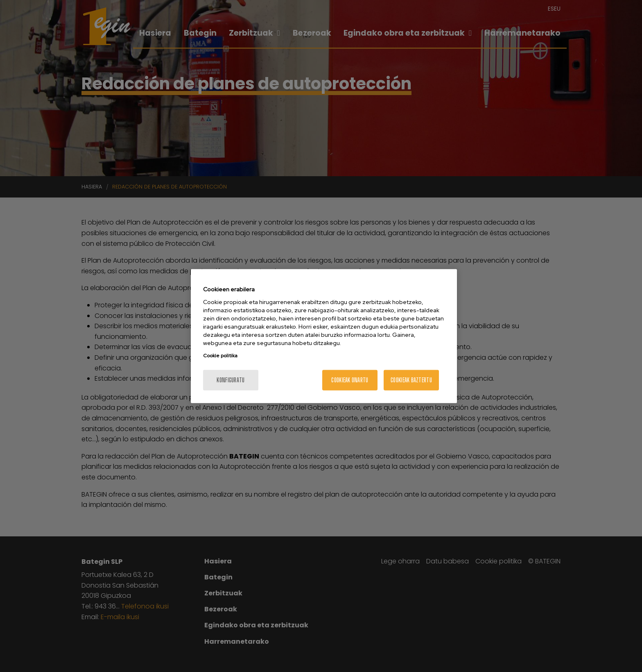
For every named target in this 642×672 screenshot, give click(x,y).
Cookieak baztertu (411, 380)
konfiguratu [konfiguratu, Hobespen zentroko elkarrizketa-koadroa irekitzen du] (231, 380)
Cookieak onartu (350, 380)
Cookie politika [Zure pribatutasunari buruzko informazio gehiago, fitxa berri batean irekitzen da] (220, 355)
